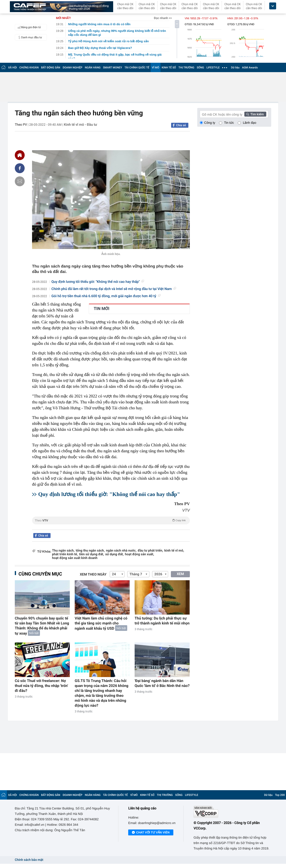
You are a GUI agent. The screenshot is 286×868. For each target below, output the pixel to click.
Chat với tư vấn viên (151, 833)
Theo (111, 520)
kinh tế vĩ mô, (174, 551)
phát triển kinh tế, (65, 554)
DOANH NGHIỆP (72, 68)
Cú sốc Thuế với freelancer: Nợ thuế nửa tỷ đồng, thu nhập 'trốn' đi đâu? (41, 686)
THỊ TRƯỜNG (186, 68)
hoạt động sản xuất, (140, 554)
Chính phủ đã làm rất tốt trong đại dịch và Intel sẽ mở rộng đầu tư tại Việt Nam (114, 289)
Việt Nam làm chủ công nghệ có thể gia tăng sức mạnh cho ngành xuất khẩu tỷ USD (101, 623)
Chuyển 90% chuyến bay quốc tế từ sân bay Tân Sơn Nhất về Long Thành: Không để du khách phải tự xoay (42, 626)
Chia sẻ (181, 125)
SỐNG (200, 68)
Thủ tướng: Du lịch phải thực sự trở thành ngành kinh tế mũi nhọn (162, 621)
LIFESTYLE (213, 68)
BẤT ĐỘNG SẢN (51, 68)
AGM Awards (250, 68)
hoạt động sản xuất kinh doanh (75, 558)
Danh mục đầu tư (29, 37)
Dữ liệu (235, 68)
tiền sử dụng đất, (92, 554)
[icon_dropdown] (273, 6)
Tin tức (229, 123)
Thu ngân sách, (63, 551)
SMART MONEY (113, 68)
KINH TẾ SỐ (169, 68)
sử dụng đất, (115, 554)
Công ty (210, 123)
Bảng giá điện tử (29, 27)
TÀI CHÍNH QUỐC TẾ (137, 68)
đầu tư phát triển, (150, 551)
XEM (180, 574)
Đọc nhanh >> (163, 18)
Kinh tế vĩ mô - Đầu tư (80, 125)
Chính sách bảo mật (29, 860)
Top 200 (280, 795)
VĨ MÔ (156, 68)
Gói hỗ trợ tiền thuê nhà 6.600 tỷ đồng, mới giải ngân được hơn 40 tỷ (106, 296)
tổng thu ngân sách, (90, 551)
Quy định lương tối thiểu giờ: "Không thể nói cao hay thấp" (98, 282)
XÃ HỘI (13, 68)
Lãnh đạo (250, 123)
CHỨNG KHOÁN (29, 68)
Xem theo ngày (93, 575)
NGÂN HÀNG (93, 68)
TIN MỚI (102, 309)
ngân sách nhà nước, (121, 551)
